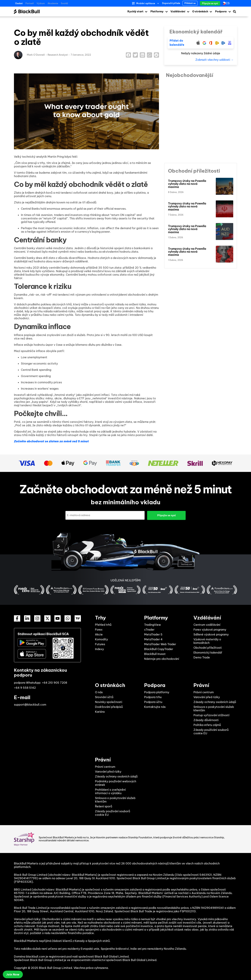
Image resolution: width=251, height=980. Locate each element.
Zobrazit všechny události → (214, 60)
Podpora (221, 11)
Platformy (157, 11)
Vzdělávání (178, 11)
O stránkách (200, 11)
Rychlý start (135, 11)
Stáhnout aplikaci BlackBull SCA (43, 634)
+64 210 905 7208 (54, 683)
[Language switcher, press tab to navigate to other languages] (227, 3)
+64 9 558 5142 (25, 688)
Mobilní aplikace (146, 3)
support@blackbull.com (30, 705)
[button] (128, 55)
